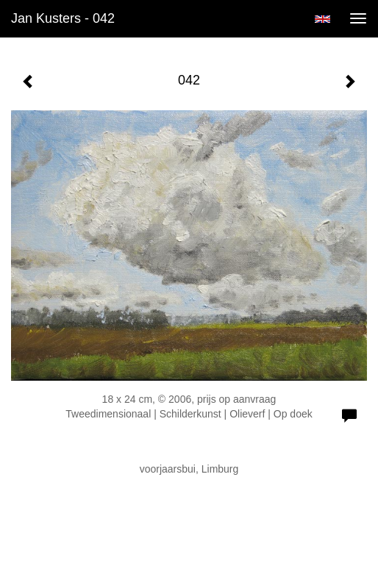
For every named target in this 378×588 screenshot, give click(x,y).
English (322, 19)
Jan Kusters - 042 (63, 18)
